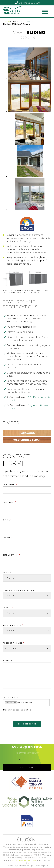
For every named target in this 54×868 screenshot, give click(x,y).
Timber (28, 21)
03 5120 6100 (17, 860)
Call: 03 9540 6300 (29, 3)
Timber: (11, 423)
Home (6, 21)
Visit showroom (27, 760)
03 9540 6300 (30, 860)
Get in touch (27, 768)
